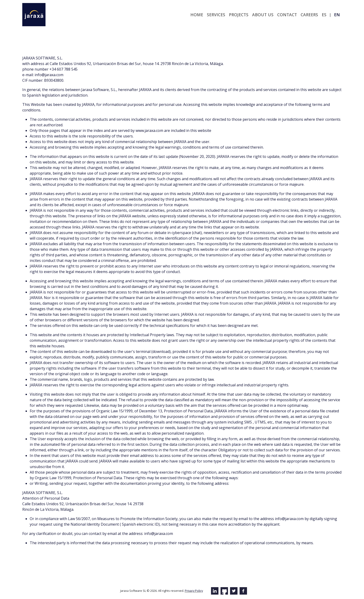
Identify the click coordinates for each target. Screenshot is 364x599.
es (324, 15)
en (337, 15)
